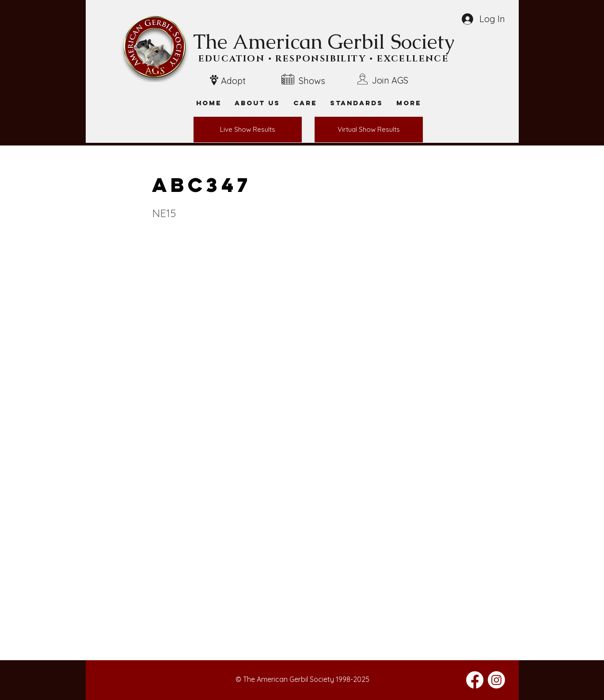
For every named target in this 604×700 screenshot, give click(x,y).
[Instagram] (496, 680)
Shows (312, 81)
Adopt (233, 81)
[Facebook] (475, 680)
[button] (409, 103)
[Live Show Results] (248, 130)
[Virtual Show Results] (369, 130)
